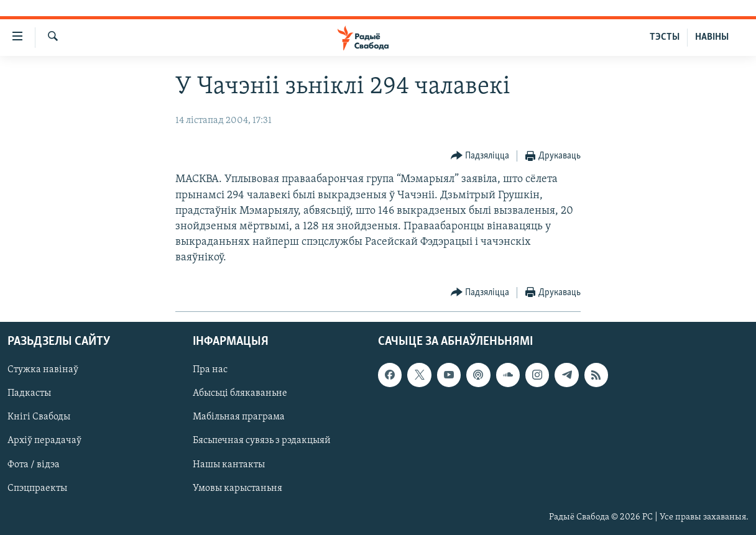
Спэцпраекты (37, 488)
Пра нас (210, 370)
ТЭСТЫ (665, 37)
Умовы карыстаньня (237, 488)
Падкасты (29, 393)
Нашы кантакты (229, 464)
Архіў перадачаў (44, 441)
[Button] (480, 156)
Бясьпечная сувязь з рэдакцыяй (262, 441)
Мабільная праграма (239, 417)
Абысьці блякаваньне (240, 393)
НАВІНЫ (712, 37)
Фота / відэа (34, 464)
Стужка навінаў (43, 370)
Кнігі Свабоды (39, 417)
